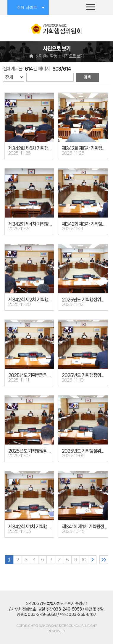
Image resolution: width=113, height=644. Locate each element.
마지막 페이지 (104, 560)
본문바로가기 (0, 0)
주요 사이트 (27, 7)
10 (84, 560)
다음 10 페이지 (92, 560)
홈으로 (32, 56)
